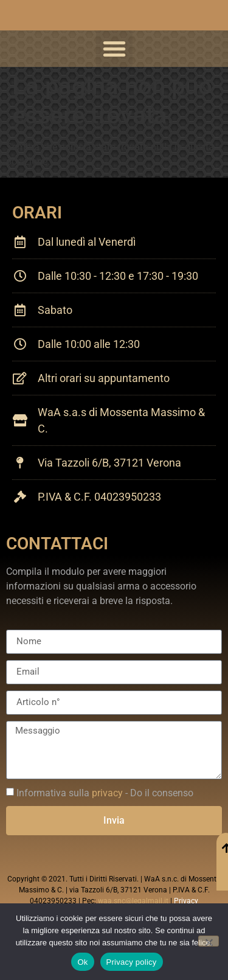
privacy (107, 793)
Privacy (186, 901)
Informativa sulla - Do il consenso (105, 793)
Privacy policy (132, 962)
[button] (114, 49)
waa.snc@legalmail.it (133, 901)
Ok (82, 962)
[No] (209, 941)
